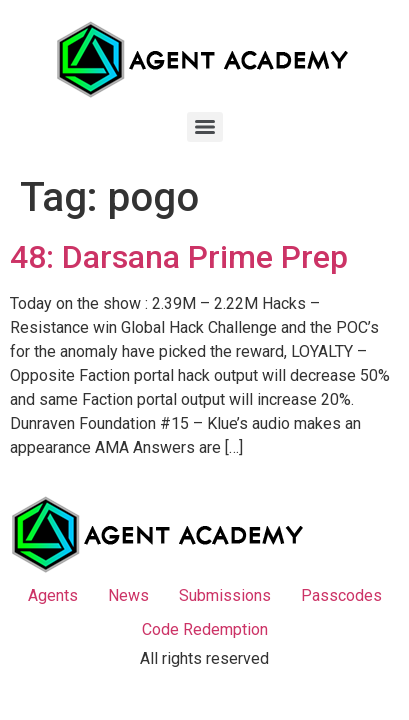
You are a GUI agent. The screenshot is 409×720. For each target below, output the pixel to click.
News (128, 595)
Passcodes (341, 595)
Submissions (225, 595)
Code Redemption (205, 629)
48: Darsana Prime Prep (179, 257)
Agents (53, 595)
